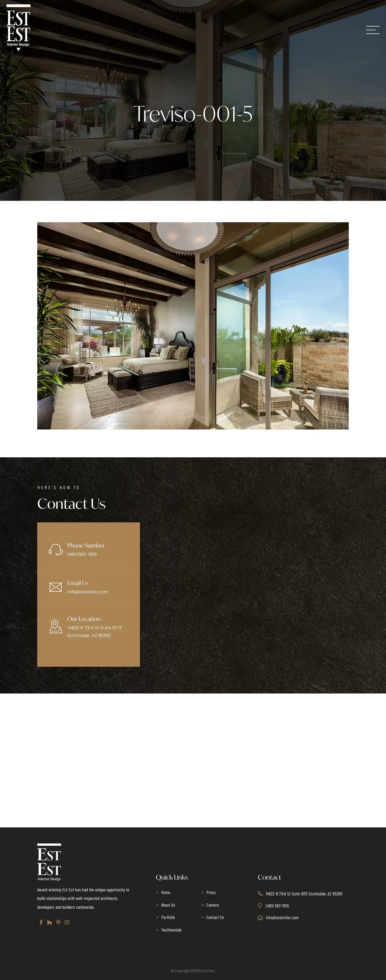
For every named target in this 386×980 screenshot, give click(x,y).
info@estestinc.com (88, 591)
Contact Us (215, 917)
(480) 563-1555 (82, 554)
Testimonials (171, 930)
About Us (168, 905)
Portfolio (168, 917)
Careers (213, 905)
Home (166, 892)
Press (211, 892)
